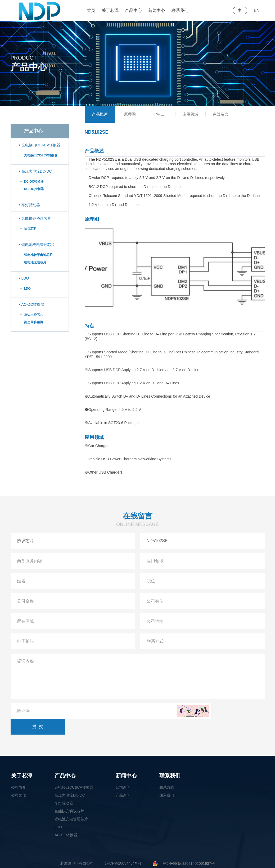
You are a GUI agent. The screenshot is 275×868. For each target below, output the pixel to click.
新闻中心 (157, 10)
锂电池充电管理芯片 (37, 245)
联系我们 (180, 10)
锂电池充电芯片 (35, 262)
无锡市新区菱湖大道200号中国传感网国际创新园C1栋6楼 (146, 856)
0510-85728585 (74, 856)
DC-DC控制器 (34, 189)
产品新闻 (123, 780)
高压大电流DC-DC (35, 171)
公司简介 (19, 772)
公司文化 (19, 780)
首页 (91, 10)
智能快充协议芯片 (35, 218)
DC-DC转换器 (34, 182)
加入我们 (167, 780)
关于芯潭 (110, 10)
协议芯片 (30, 229)
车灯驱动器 (29, 205)
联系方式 (167, 772)
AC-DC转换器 (31, 304)
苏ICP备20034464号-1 (123, 848)
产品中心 (133, 10)
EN (256, 10)
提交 (242, 711)
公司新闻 (123, 772)
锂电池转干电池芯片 (38, 255)
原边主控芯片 (34, 315)
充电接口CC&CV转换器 (40, 145)
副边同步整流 (34, 322)
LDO (24, 278)
